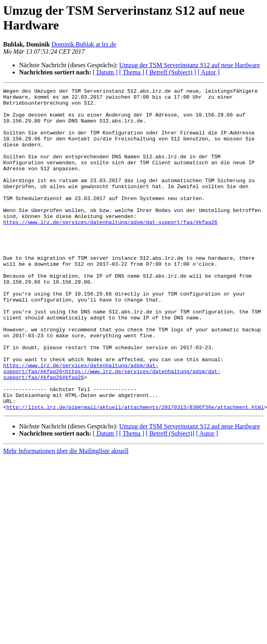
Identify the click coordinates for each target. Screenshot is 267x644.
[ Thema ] (132, 72)
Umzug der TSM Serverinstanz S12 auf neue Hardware (189, 65)
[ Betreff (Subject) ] (171, 72)
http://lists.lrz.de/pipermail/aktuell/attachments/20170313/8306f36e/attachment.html (135, 471)
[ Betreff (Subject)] (170, 498)
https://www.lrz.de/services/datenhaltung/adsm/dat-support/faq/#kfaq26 (110, 249)
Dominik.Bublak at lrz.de (84, 44)
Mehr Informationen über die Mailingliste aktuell (66, 515)
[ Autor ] (209, 72)
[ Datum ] (105, 72)
